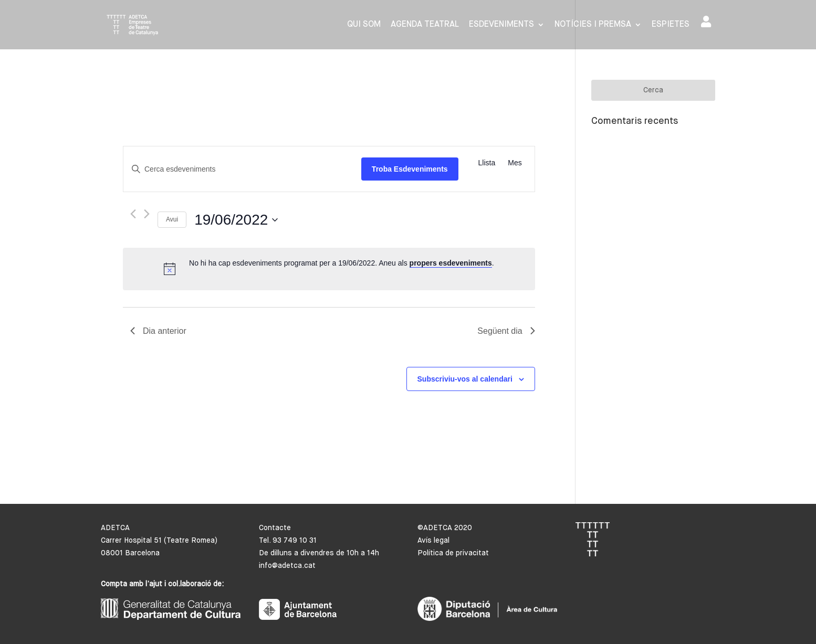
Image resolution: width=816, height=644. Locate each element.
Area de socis (706, 22)
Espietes (671, 25)
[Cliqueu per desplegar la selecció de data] (236, 220)
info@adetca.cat (287, 566)
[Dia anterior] (133, 214)
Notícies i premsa (593, 25)
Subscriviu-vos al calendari (465, 379)
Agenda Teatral (425, 25)
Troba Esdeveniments (410, 169)
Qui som (364, 25)
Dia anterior (158, 331)
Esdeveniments (501, 25)
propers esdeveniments (451, 263)
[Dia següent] (147, 214)
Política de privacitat (453, 553)
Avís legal (433, 541)
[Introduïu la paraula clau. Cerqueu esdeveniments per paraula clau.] (242, 169)
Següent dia (506, 331)
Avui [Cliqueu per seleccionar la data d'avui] (172, 219)
